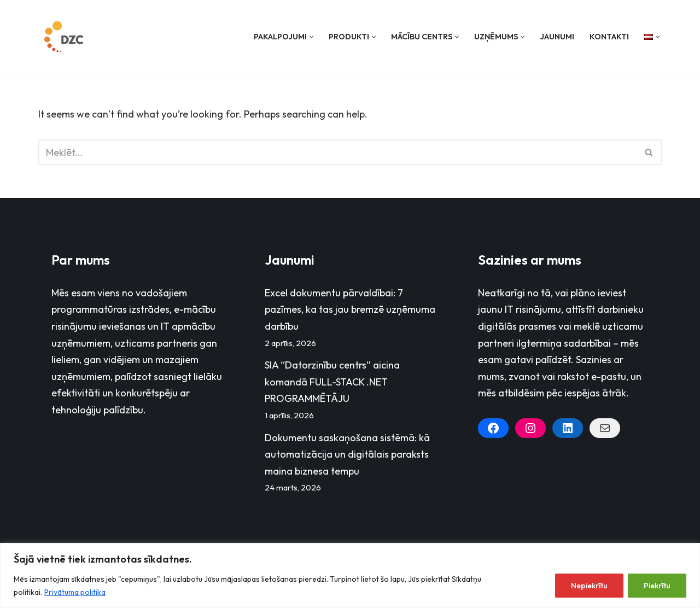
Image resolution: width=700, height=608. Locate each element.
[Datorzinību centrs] (65, 37)
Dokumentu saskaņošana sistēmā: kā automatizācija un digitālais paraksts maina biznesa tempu (347, 454)
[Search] (338, 152)
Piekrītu (657, 586)
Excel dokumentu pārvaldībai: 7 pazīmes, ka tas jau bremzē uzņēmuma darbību (350, 309)
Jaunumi (557, 37)
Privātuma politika (75, 592)
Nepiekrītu (589, 586)
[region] (350, 575)
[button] (311, 37)
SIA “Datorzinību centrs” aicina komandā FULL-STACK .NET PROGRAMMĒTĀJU (332, 382)
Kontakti (609, 37)
